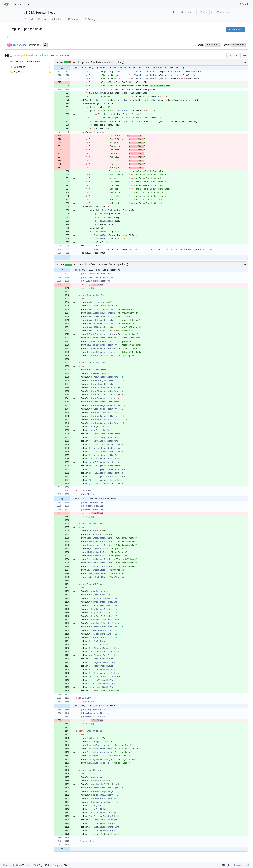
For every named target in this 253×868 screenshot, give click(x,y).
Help (29, 4)
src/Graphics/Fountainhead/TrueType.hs (99, 265)
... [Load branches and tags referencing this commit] (9, 37)
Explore (18, 4)
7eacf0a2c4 (212, 45)
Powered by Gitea (13, 865)
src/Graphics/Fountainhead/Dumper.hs (97, 62)
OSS (31, 12)
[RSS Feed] (174, 12)
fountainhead (46, 12)
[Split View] (237, 55)
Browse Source (235, 29)
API (247, 865)
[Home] (6, 4)
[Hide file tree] (7, 55)
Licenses (239, 865)
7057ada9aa (238, 45)
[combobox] (230, 55)
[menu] (244, 55)
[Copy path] (123, 62)
